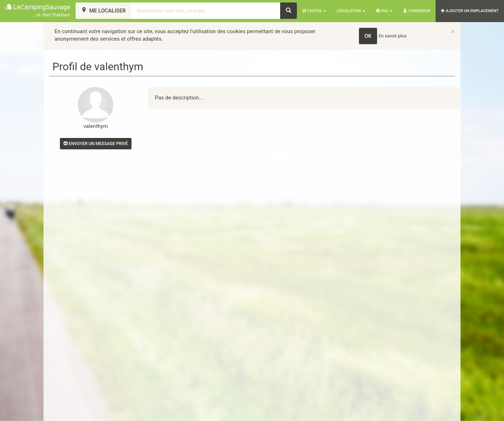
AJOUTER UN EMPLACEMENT (470, 11)
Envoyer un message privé (96, 144)
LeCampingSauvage (38, 11)
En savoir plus (393, 36)
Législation (351, 11)
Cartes (314, 11)
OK (368, 36)
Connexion (417, 11)
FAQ (384, 11)
